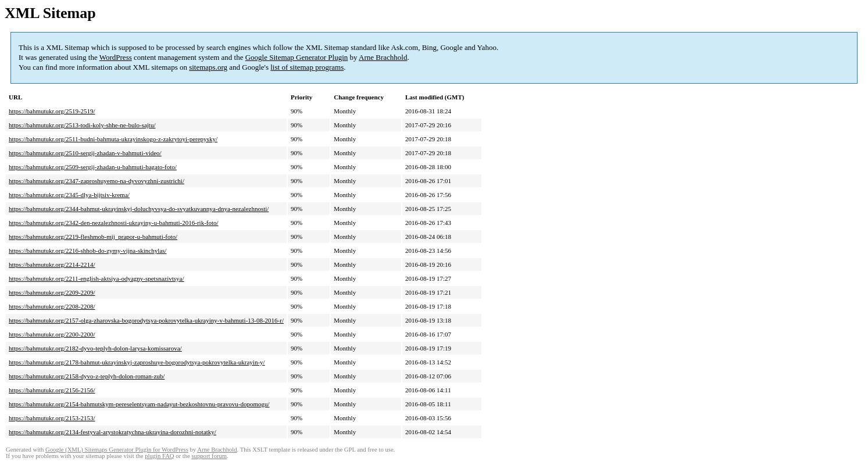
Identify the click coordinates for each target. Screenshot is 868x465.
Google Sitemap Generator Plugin (297, 57)
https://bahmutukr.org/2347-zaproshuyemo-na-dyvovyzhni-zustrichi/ (97, 181)
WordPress (116, 57)
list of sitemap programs (307, 67)
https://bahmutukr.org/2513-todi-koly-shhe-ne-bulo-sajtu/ (82, 125)
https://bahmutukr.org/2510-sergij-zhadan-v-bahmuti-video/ (85, 153)
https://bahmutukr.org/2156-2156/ (52, 390)
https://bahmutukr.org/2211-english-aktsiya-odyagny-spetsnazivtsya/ (97, 278)
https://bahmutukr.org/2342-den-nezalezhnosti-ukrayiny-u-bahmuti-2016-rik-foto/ (114, 223)
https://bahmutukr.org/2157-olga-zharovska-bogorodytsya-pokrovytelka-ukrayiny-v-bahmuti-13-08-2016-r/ (146, 320)
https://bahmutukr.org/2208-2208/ (52, 306)
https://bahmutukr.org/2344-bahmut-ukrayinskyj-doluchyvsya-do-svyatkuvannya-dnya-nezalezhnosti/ (139, 209)
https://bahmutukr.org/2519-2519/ (52, 111)
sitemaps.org (208, 67)
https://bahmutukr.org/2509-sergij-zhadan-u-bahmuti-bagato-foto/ (93, 167)
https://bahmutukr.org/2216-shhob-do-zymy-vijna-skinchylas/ (87, 251)
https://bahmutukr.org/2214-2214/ (52, 264)
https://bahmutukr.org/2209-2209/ (52, 292)
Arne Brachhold (383, 57)
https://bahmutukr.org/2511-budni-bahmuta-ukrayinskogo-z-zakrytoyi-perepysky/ (113, 139)
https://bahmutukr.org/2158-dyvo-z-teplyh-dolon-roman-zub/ (87, 376)
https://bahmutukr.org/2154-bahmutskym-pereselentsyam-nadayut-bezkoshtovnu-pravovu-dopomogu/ (139, 404)
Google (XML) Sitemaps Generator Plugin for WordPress (117, 450)
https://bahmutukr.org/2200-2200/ (52, 334)
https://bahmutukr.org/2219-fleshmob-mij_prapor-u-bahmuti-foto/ (93, 237)
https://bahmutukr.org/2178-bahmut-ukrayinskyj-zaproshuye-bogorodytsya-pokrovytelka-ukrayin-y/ (137, 362)
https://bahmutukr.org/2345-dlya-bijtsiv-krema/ (69, 195)
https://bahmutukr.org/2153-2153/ (52, 418)
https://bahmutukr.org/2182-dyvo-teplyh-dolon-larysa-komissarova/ (95, 348)
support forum (209, 456)
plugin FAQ (159, 456)
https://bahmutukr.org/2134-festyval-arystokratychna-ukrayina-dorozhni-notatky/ (112, 432)
